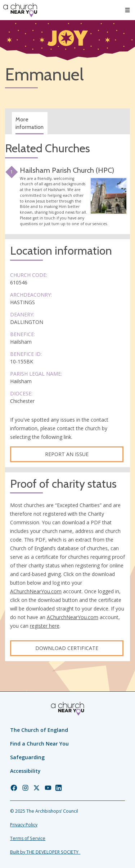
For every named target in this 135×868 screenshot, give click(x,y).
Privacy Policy (24, 825)
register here (45, 626)
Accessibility (25, 771)
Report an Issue (67, 454)
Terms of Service (28, 838)
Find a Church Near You (39, 744)
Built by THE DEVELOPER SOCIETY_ (45, 852)
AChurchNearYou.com (36, 591)
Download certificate (67, 648)
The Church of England (39, 730)
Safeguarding (27, 757)
